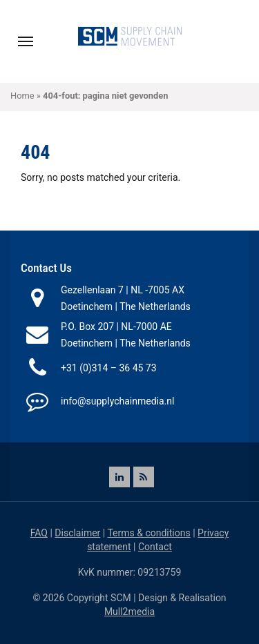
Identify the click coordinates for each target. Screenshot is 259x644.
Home (22, 96)
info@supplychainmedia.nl (117, 401)
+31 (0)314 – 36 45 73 (109, 368)
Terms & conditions (148, 533)
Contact (155, 547)
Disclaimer (77, 533)
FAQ (39, 533)
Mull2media (129, 612)
